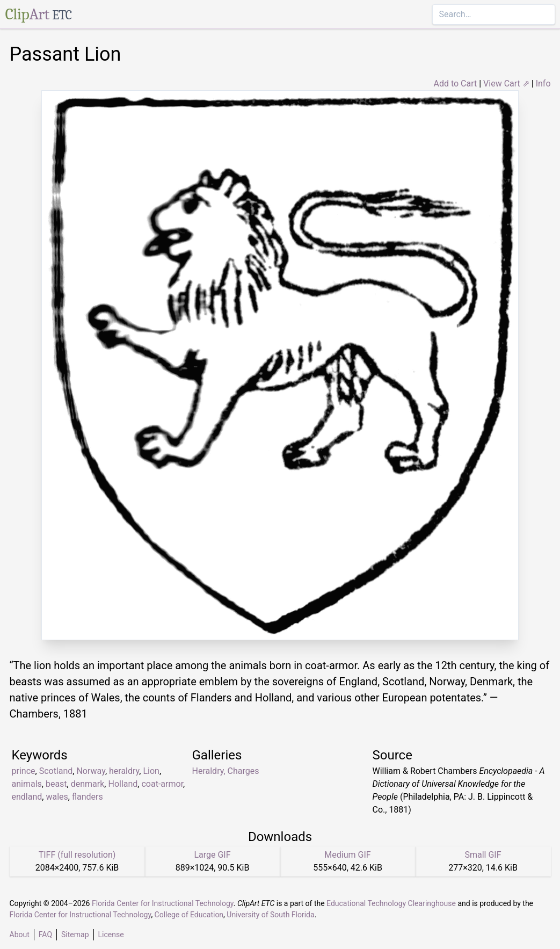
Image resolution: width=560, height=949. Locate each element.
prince (24, 771)
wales (57, 797)
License (111, 934)
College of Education (189, 915)
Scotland (56, 771)
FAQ (45, 934)
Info (543, 84)
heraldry (124, 771)
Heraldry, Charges (226, 771)
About (20, 934)
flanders (88, 797)
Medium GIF (347, 855)
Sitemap (75, 934)
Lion (151, 771)
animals (27, 784)
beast (56, 784)
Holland (123, 784)
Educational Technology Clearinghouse (391, 903)
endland (27, 797)
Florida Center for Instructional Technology (163, 903)
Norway (90, 771)
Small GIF (483, 855)
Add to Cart (455, 84)
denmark (88, 784)
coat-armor (162, 784)
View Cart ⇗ (506, 84)
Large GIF (212, 855)
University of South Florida (270, 915)
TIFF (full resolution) (77, 855)
